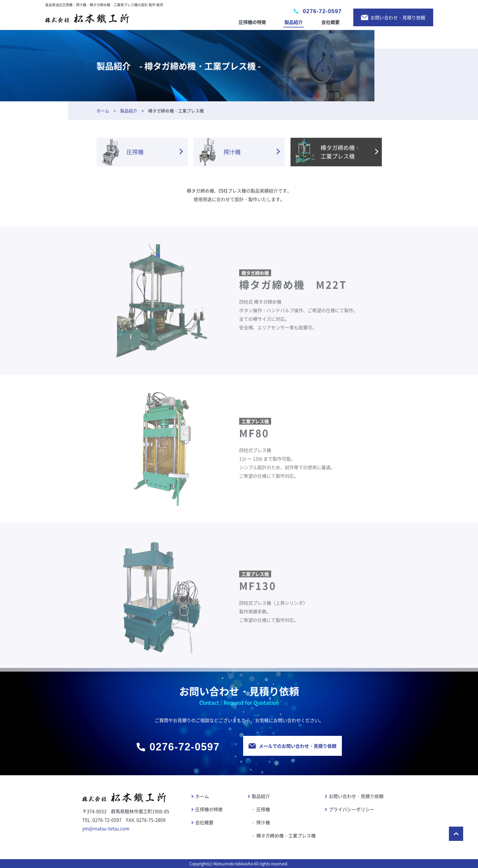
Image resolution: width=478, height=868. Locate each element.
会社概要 (330, 22)
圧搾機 (263, 809)
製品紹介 (294, 22)
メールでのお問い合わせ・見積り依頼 (293, 746)
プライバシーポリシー (352, 809)
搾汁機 (263, 822)
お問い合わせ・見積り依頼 (393, 17)
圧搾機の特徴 (252, 22)
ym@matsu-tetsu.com (106, 828)
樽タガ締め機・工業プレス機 (286, 835)
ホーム (103, 111)
